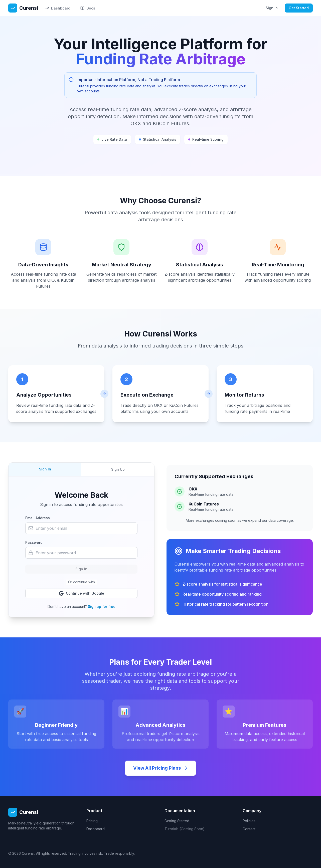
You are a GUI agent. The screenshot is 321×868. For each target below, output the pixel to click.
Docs (88, 8)
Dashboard (58, 8)
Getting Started (177, 821)
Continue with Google (82, 593)
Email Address (38, 518)
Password (34, 542)
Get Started (299, 8)
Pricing (92, 821)
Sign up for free (102, 606)
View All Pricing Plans (160, 768)
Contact (249, 829)
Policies (249, 821)
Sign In (272, 8)
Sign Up (118, 469)
